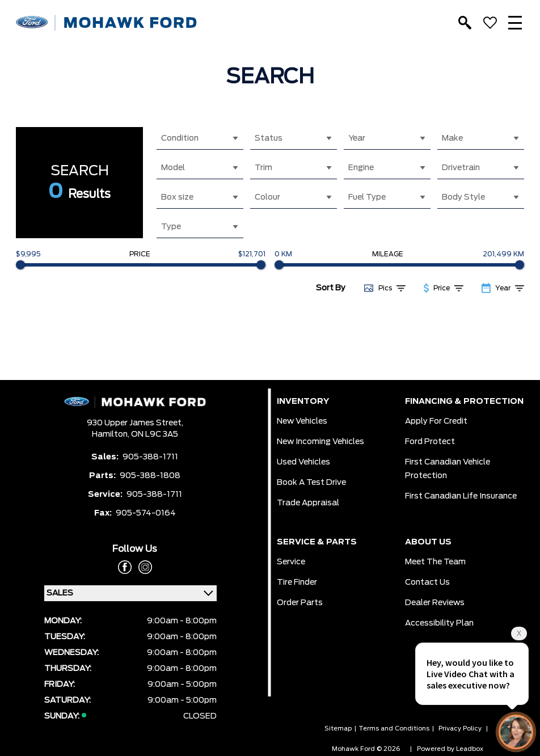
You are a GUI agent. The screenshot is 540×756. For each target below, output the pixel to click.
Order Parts (300, 603)
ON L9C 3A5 (155, 434)
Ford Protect (430, 442)
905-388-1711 (150, 457)
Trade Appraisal (308, 503)
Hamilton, (111, 434)
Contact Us (427, 582)
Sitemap (338, 728)
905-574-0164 (146, 513)
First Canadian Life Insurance (461, 496)
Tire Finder (297, 582)
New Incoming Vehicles (320, 442)
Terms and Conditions (394, 728)
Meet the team (435, 562)
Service (291, 562)
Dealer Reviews (435, 603)
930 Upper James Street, (135, 423)
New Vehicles (302, 421)
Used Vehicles (303, 462)
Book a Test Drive (311, 483)
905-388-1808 (150, 476)
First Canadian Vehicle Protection (448, 469)
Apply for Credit (436, 421)
